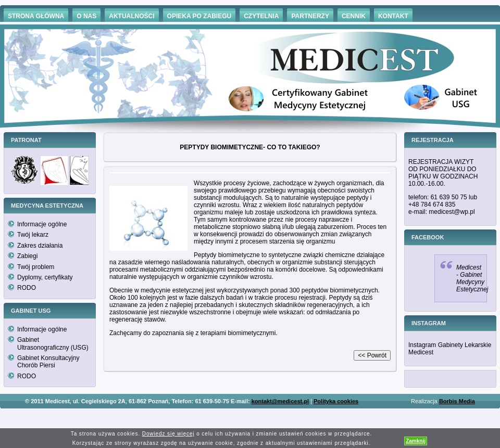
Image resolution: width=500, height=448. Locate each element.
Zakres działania (40, 246)
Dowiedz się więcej (168, 434)
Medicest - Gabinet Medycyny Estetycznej (472, 278)
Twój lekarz (33, 235)
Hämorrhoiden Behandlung (265, 417)
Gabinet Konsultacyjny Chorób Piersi (48, 362)
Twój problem (36, 267)
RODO (27, 288)
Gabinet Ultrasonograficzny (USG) (53, 343)
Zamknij (416, 441)
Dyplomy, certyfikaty (45, 277)
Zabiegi (27, 256)
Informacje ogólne (42, 224)
